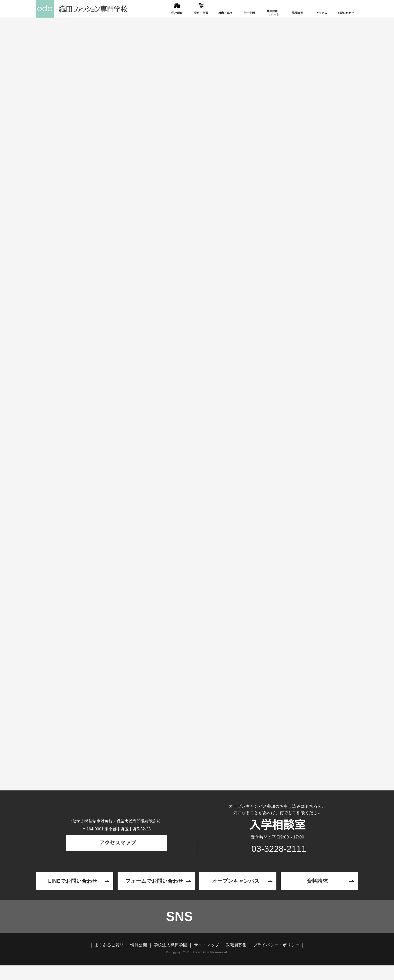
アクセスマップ (117, 858)
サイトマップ (207, 960)
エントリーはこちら (197, 729)
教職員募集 (236, 960)
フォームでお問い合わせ (154, 891)
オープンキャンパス (236, 891)
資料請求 (317, 891)
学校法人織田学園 (171, 960)
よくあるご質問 (109, 960)
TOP (80, 109)
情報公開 (139, 960)
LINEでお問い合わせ (73, 891)
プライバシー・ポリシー (277, 960)
